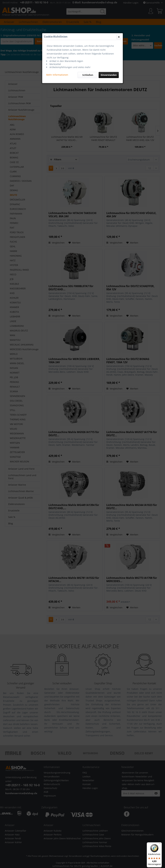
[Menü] (160, 844)
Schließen (88, 75)
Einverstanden (109, 75)
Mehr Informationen (57, 75)
